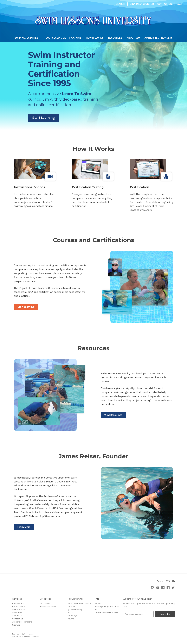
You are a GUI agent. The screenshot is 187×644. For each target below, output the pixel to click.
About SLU (133, 38)
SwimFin (71, 607)
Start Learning (43, 118)
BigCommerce (28, 634)
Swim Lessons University (79, 603)
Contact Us (165, 4)
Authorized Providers (159, 38)
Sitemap (16, 625)
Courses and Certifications (63, 38)
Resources (115, 38)
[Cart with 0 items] (179, 4)
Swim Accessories (28, 38)
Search (120, 4)
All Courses (45, 603)
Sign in (134, 4)
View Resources (113, 415)
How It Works (95, 38)
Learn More (24, 527)
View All (71, 619)
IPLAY (70, 613)
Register (148, 4)
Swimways (72, 616)
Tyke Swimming (75, 610)
